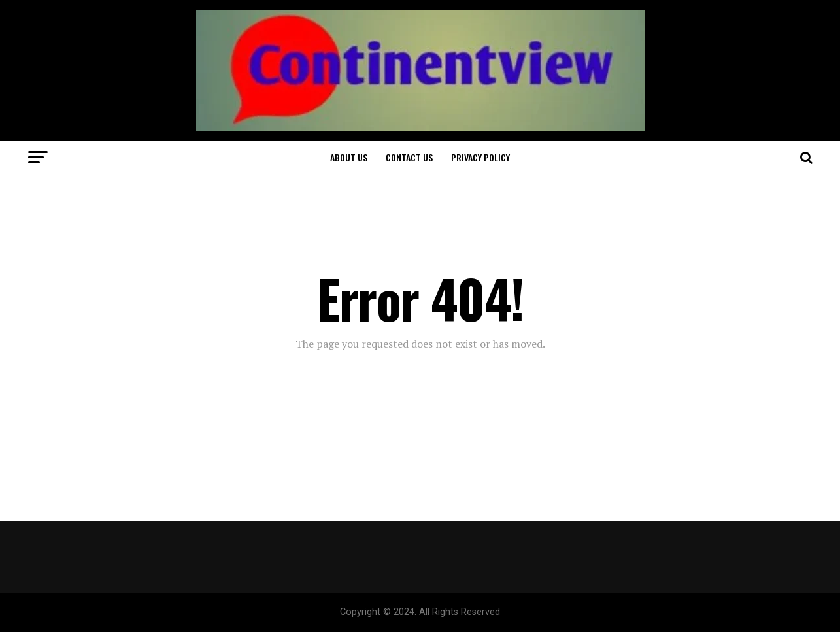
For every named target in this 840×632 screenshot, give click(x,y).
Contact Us (409, 157)
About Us (349, 157)
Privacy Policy (480, 157)
